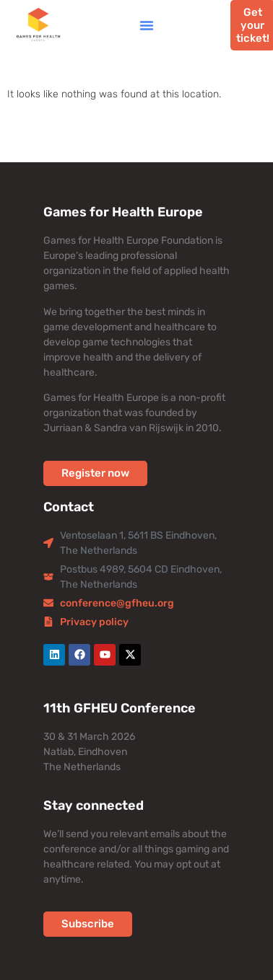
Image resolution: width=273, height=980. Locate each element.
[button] (147, 25)
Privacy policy (94, 622)
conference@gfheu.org (117, 603)
